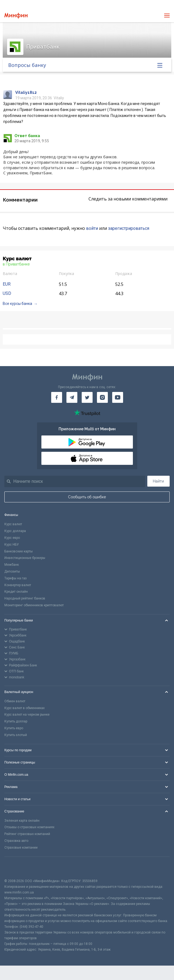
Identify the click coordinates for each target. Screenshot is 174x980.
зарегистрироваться (129, 228)
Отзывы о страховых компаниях (29, 827)
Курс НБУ (12, 545)
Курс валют (13, 524)
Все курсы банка (17, 304)
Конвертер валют (18, 585)
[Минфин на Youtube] (118, 397)
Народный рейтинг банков (25, 598)
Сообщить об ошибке (87, 497)
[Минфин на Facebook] (57, 397)
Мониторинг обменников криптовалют (34, 605)
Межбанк (12, 565)
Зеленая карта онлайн (22, 821)
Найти (158, 481)
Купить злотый (16, 735)
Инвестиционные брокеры (25, 558)
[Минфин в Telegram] (72, 397)
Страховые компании (21, 848)
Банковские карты (19, 551)
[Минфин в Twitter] (87, 397)
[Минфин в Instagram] (102, 397)
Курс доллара (15, 531)
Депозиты (12, 571)
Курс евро (12, 538)
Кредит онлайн (16, 592)
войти (92, 228)
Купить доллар (16, 721)
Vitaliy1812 (26, 92)
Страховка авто (16, 841)
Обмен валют (15, 701)
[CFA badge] (16, 868)
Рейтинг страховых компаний (27, 834)
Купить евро (14, 728)
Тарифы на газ (16, 578)
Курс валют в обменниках (25, 708)
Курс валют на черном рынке (27, 715)
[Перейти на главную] (16, 16)
